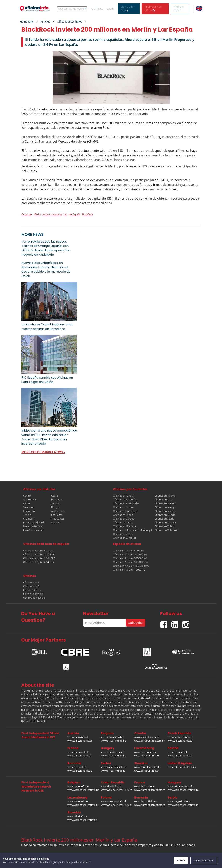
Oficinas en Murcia (165, 511)
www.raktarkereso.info (180, 786)
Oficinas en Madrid (165, 503)
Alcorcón (56, 522)
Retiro (26, 503)
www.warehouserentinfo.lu (83, 805)
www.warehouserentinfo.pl (116, 805)
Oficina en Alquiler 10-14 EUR (39, 558)
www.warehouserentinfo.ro (150, 805)
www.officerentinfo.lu (146, 755)
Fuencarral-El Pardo (34, 522)
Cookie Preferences (204, 861)
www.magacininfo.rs (179, 801)
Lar (65, 214)
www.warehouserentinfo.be (83, 790)
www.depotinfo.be (78, 786)
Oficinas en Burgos (124, 519)
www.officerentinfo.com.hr (149, 741)
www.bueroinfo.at (78, 737)
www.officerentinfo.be (113, 741)
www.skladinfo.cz (111, 786)
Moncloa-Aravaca (33, 526)
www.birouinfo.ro (77, 767)
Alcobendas (58, 511)
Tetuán (27, 515)
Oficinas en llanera (123, 496)
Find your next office (153, 9)
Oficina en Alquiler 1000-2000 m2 (131, 566)
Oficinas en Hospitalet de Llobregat (133, 530)
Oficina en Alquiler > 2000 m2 (129, 570)
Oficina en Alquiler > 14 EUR (39, 562)
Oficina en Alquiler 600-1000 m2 (131, 562)
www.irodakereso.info (113, 752)
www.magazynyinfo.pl (113, 801)
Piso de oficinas (32, 590)
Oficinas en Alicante (124, 507)
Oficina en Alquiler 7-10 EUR (39, 554)
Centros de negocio (34, 598)
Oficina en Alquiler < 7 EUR (38, 551)
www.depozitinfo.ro (145, 801)
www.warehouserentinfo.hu (183, 790)
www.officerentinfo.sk (147, 771)
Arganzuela (29, 499)
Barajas (55, 507)
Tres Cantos (58, 519)
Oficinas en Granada (124, 526)
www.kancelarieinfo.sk (147, 767)
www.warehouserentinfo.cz (116, 790)
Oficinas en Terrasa (165, 522)
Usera (54, 496)
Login (111, 9)
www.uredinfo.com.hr (147, 737)
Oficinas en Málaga (165, 507)
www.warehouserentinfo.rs (183, 805)
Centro (27, 496)
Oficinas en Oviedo (165, 515)
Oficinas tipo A (31, 582)
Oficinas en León (164, 499)
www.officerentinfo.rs (113, 771)
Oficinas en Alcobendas (126, 503)
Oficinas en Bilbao (123, 515)
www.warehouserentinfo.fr (149, 790)
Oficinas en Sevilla (164, 519)
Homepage (27, 22)
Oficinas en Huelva (165, 496)
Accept (181, 861)
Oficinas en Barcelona (125, 511)
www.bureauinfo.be (112, 737)
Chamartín (29, 511)
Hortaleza (57, 499)
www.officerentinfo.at (80, 741)
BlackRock (88, 214)
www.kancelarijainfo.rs (113, 767)
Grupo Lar (27, 214)
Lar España (75, 214)
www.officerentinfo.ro (80, 771)
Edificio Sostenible (33, 594)
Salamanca (29, 507)
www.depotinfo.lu (78, 801)
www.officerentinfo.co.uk (182, 767)
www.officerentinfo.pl (180, 755)
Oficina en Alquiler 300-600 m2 (130, 558)
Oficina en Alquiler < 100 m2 (128, 551)
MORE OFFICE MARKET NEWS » (43, 452)
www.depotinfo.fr (144, 786)
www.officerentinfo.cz (180, 741)
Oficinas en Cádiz (123, 522)
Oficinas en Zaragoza (125, 538)
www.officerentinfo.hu (113, 755)
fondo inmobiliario (52, 214)
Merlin (37, 214)
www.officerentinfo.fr (80, 755)
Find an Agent (178, 9)
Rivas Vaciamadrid (33, 530)
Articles (45, 22)
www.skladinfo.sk (77, 816)
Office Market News (70, 22)
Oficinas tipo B (31, 586)
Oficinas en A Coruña (125, 499)
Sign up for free (128, 9)
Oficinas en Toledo (165, 526)
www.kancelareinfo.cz (180, 737)
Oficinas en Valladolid (166, 530)
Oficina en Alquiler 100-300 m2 (130, 554)
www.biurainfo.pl (177, 752)
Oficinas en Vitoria (123, 534)
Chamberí (29, 519)
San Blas (56, 503)
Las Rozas (57, 515)
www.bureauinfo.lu (145, 752)
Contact (97, 9)
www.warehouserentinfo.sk (83, 820)
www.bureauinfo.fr (78, 752)
